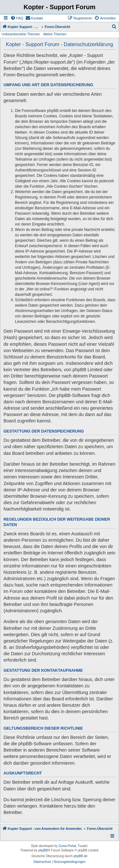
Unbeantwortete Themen (21, 34)
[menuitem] (17, 18)
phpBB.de (81, 856)
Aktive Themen (55, 34)
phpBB (43, 850)
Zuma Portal (67, 846)
